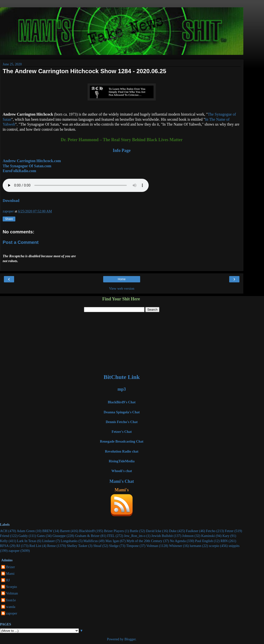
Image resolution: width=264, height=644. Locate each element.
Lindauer (48, 541)
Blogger (130, 639)
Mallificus (91, 541)
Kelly (4, 541)
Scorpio (12, 587)
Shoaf (97, 546)
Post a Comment (21, 242)
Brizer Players (114, 531)
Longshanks (69, 541)
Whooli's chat (122, 471)
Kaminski (208, 536)
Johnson (188, 536)
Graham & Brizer (87, 536)
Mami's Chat (122, 481)
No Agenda (178, 541)
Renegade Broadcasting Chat (122, 441)
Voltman (152, 546)
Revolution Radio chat (122, 451)
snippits (234, 546)
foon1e (11, 600)
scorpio (214, 546)
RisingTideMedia (122, 461)
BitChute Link (122, 377)
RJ (18, 546)
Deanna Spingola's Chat (122, 412)
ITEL (111, 536)
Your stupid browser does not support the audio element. (76, 185)
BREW (47, 531)
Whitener (176, 546)
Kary (226, 536)
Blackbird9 (87, 531)
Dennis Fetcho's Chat (122, 422)
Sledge (114, 546)
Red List (35, 546)
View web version (122, 288)
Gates (41, 536)
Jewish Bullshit (162, 536)
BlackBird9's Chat (122, 402)
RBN (224, 541)
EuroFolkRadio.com (19, 171)
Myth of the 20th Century (144, 541)
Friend (5, 536)
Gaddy (23, 536)
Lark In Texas (27, 541)
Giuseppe (59, 536)
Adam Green (26, 531)
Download (11, 201)
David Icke (154, 531)
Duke (173, 531)
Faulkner (192, 531)
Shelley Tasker (77, 546)
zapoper (14, 551)
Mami (10, 574)
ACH (4, 531)
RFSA (4, 546)
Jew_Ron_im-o (135, 536)
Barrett (65, 531)
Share (9, 219)
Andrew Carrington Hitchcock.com (32, 161)
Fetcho (211, 531)
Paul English (204, 541)
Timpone (132, 546)
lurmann (196, 546)
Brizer (10, 567)
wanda (11, 607)
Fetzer (229, 531)
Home (122, 279)
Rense (51, 546)
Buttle (134, 531)
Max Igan (112, 541)
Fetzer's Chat (122, 432)
